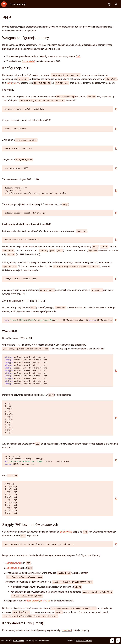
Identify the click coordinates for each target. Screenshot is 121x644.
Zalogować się (14, 568)
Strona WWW (28, 61)
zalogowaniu (66, 532)
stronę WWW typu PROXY (38, 601)
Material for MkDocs (84, 640)
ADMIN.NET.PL (18, 640)
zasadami (67, 630)
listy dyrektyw (13, 83)
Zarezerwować (14, 563)
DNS (78, 56)
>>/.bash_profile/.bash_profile (59, 320)
